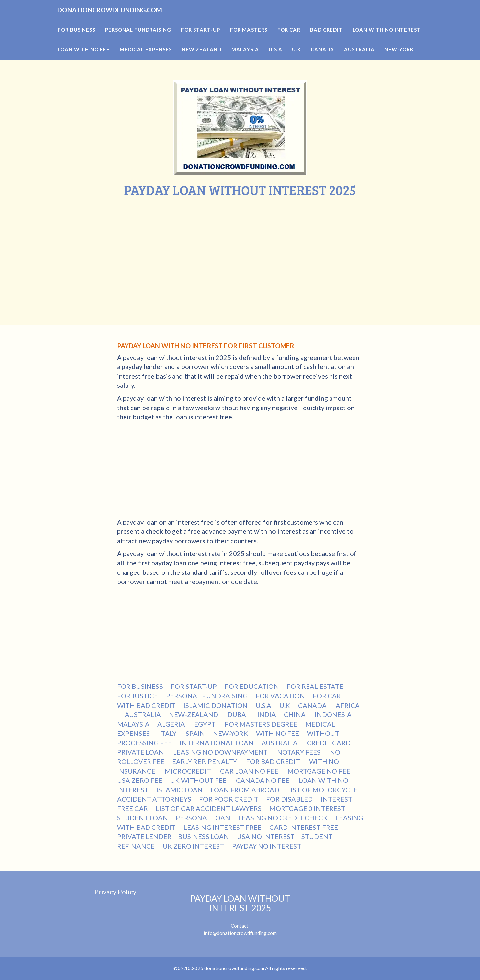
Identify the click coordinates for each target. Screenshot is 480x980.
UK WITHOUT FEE (199, 780)
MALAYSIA (133, 724)
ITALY (168, 733)
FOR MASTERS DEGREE (261, 724)
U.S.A (263, 705)
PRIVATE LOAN (141, 752)
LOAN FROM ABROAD (245, 790)
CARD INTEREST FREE (304, 827)
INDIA (267, 714)
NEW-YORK (230, 733)
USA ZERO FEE (140, 780)
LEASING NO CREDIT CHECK (283, 818)
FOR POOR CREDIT (229, 799)
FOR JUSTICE (137, 696)
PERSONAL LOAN (203, 818)
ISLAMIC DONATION (216, 705)
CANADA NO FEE (263, 780)
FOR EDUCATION (252, 686)
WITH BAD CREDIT (146, 705)
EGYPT (206, 724)
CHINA (295, 714)
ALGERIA (172, 724)
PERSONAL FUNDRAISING (207, 696)
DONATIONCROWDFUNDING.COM (134, 20)
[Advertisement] (240, 246)
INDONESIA (334, 714)
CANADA (313, 705)
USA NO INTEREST (266, 836)
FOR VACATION (280, 696)
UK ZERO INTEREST (193, 846)
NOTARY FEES (299, 752)
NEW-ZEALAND (194, 714)
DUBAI (238, 714)
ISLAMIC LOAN (180, 790)
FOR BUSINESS (140, 686)
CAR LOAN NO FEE (250, 771)
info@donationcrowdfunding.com (240, 933)
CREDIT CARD (329, 743)
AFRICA (348, 705)
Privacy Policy (115, 892)
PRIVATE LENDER (144, 836)
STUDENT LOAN (142, 818)
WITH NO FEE (277, 733)
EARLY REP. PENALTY (205, 761)
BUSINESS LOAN (204, 836)
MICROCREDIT (188, 771)
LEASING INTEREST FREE (222, 827)
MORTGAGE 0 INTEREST (307, 808)
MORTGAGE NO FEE (320, 771)
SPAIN (195, 733)
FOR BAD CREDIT (274, 761)
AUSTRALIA (143, 714)
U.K (285, 705)
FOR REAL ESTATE (315, 686)
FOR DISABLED (289, 799)
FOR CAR (327, 696)
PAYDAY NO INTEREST (267, 846)
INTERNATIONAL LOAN (217, 743)
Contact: (240, 911)
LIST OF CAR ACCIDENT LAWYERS (209, 808)
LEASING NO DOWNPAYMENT (221, 752)
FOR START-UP (194, 686)
